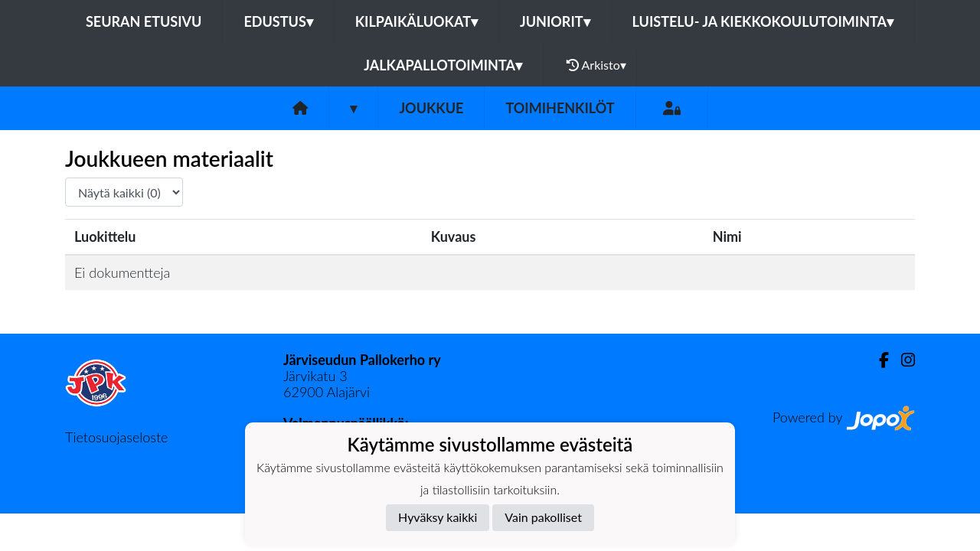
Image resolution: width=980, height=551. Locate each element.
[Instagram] (902, 360)
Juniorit (555, 21)
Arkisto (596, 65)
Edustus (278, 21)
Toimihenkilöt (560, 108)
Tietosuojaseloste (116, 437)
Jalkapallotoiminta (443, 65)
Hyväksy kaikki (438, 517)
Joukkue (431, 108)
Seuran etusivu (144, 21)
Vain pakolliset (543, 517)
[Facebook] (878, 360)
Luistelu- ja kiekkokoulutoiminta (763, 21)
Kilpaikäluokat (416, 21)
